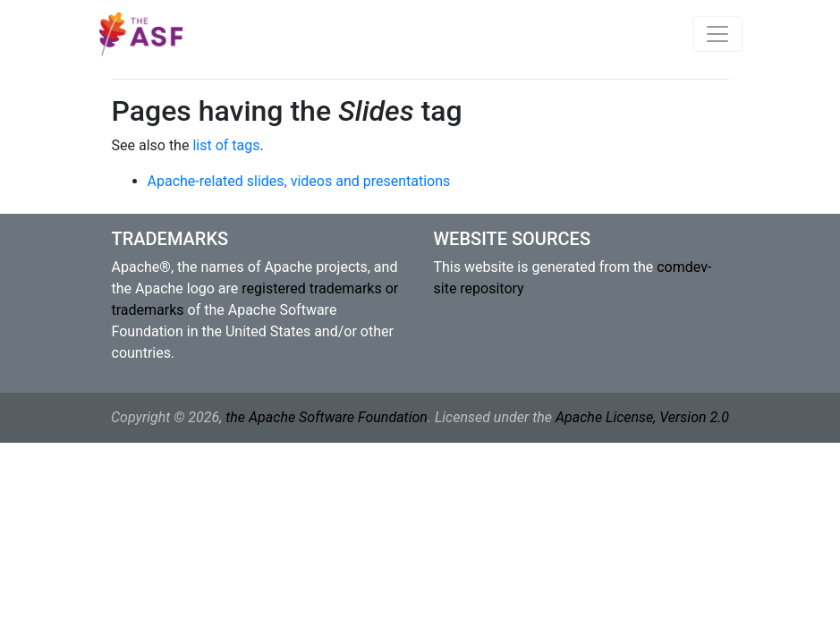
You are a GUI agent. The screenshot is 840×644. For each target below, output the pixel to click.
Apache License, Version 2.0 (642, 417)
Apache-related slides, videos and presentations (299, 181)
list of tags (226, 145)
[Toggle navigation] (717, 34)
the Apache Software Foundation (327, 417)
